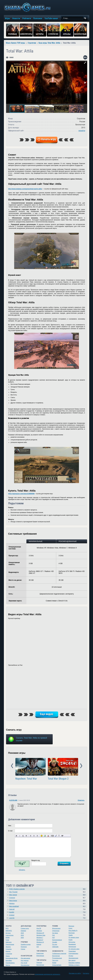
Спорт (71, 928)
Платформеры (10, 963)
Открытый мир (57, 965)
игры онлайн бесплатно (27, 7)
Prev (12, 766)
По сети (55, 944)
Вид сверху (72, 960)
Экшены (8, 947)
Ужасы (8, 956)
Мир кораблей (14, 906)
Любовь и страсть (74, 965)
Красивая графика (74, 963)
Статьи (23, 949)
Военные (71, 926)
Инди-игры (72, 942)
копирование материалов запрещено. (48, 974)
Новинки (23, 931)
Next (81, 766)
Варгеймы (9, 960)
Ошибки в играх (26, 944)
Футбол (71, 956)
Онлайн (55, 942)
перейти (82, 131)
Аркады (8, 951)
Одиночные (56, 931)
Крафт (71, 940)
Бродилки (72, 933)
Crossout (12, 898)
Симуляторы (10, 935)
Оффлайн (55, 947)
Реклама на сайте (75, 973)
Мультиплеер (56, 928)
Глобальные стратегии (59, 953)
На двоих (55, 933)
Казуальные (72, 947)
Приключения (10, 944)
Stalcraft (12, 909)
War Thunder (13, 892)
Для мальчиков (25, 958)
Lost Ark (12, 918)
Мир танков (13, 895)
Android (39, 944)
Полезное (24, 947)
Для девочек (25, 960)
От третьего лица (74, 949)
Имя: (10, 826)
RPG (7, 928)
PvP (54, 938)
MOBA (8, 938)
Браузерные (40, 956)
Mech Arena (13, 901)
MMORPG (9, 931)
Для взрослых (25, 965)
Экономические (73, 958)
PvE (54, 935)
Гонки (7, 940)
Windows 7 (40, 938)
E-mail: (10, 831)
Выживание (72, 944)
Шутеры (8, 933)
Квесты (8, 965)
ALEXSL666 (13, 800)
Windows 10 (40, 942)
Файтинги (9, 942)
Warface (12, 903)
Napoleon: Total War (26, 779)
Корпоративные (57, 940)
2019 (22, 935)
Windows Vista (41, 935)
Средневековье (73, 953)
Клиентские (40, 953)
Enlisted (12, 915)
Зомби (71, 935)
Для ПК (39, 928)
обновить (22, 870)
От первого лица (74, 937)
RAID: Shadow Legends (17, 889)
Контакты (86, 973)
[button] (85, 63)
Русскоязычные (57, 958)
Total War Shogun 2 (58, 779)
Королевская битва (12, 958)
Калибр (12, 912)
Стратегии (9, 954)
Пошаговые (72, 951)
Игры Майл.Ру (73, 931)
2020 (22, 938)
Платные (39, 963)
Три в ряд (55, 960)
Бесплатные (40, 965)
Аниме (54, 963)
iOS (38, 947)
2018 (22, 933)
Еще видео (47, 714)
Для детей (24, 963)
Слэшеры (9, 949)
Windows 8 (40, 940)
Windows (39, 931)
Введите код (36, 860)
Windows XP (40, 933)
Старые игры (25, 928)
